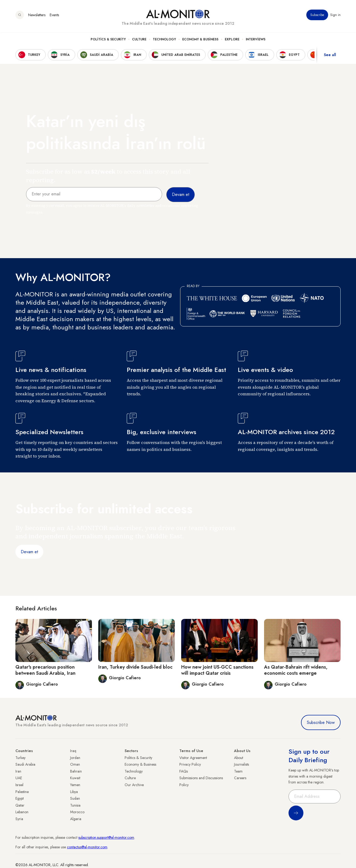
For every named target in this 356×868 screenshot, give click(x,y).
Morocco (77, 812)
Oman (75, 764)
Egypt (20, 798)
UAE (19, 778)
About (239, 758)
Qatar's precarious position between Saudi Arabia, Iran (45, 670)
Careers (240, 778)
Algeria (76, 819)
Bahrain (76, 771)
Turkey (20, 758)
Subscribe (317, 16)
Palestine (22, 792)
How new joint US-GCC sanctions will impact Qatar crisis (217, 670)
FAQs (184, 771)
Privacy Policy (190, 764)
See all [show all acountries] (330, 56)
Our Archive (134, 785)
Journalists (241, 764)
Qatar (20, 805)
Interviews (256, 40)
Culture (139, 40)
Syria (19, 819)
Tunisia (75, 805)
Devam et (29, 552)
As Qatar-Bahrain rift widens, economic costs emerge (296, 670)
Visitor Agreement (193, 758)
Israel (19, 785)
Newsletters (37, 16)
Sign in (335, 16)
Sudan (75, 798)
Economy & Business (200, 40)
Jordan (75, 758)
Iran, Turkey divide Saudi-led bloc (135, 667)
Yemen (75, 785)
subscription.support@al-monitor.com (106, 837)
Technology (164, 40)
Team (238, 771)
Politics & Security (108, 40)
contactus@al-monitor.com (87, 847)
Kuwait (75, 778)
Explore (232, 40)
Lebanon (22, 812)
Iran (18, 771)
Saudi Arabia (25, 764)
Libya (74, 792)
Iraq (73, 751)
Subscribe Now (321, 722)
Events (54, 16)
